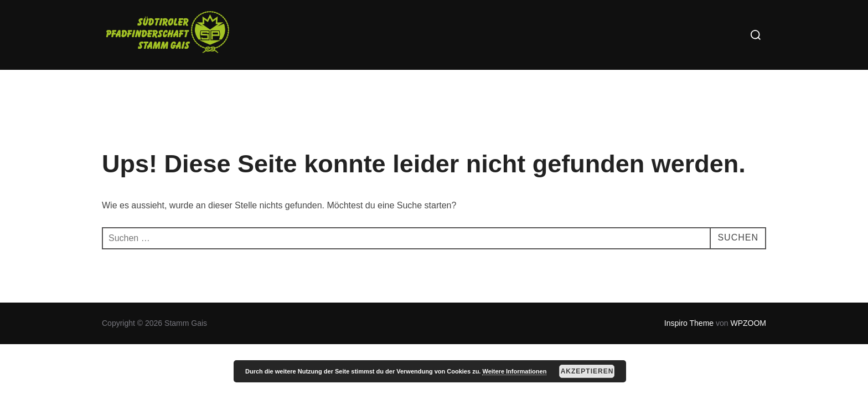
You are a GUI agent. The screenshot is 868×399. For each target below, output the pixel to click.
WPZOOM (748, 323)
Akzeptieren (587, 371)
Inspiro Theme (689, 323)
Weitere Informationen (514, 371)
